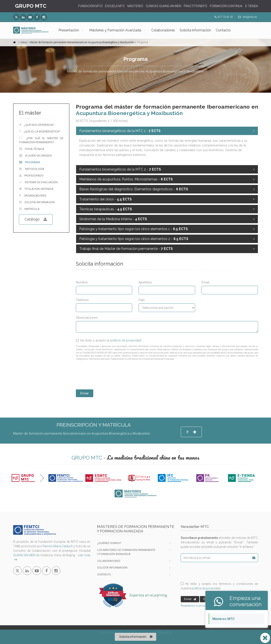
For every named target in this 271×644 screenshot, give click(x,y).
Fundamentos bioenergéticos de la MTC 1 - (120, 131)
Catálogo (36, 219)
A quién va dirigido (36, 156)
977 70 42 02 (225, 17)
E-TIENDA (252, 6)
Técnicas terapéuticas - (106, 209)
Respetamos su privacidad (196, 606)
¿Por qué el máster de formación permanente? (41, 140)
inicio (24, 42)
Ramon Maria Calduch (58, 546)
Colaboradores (163, 30)
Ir (191, 432)
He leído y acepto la (109, 340)
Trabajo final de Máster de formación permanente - (126, 249)
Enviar (85, 393)
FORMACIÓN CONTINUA (226, 6)
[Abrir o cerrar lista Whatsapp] (265, 638)
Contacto (223, 30)
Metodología (32, 169)
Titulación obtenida (36, 189)
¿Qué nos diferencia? (37, 125)
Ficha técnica (32, 149)
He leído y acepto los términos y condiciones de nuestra (219, 586)
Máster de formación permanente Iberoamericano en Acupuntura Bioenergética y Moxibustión (82, 42)
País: (142, 300)
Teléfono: (83, 300)
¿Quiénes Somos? (109, 543)
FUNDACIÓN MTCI (90, 6)
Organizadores (33, 196)
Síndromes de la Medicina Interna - (113, 219)
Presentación (69, 30)
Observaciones (87, 318)
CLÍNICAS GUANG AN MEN (163, 6)
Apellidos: (146, 282)
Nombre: (82, 282)
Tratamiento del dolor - (106, 199)
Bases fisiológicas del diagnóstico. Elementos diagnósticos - (134, 189)
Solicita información (195, 30)
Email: (206, 282)
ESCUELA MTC (115, 6)
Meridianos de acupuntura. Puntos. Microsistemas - (126, 179)
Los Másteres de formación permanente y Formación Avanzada (126, 552)
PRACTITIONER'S (195, 6)
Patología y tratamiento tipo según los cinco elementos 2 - (134, 239)
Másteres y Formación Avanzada (115, 30)
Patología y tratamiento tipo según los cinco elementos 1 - (134, 229)
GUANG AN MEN (24, 555)
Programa (30, 162)
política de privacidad (126, 340)
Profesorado (31, 176)
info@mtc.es (250, 17)
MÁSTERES (135, 6)
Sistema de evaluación (38, 182)
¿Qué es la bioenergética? (40, 131)
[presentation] (109, 376)
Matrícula (29, 209)
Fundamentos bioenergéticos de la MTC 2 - (120, 169)
